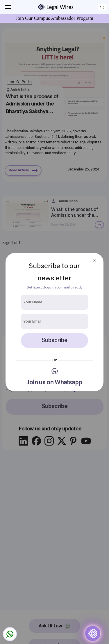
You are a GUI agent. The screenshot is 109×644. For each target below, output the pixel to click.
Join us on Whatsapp (54, 382)
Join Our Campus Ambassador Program (54, 18)
